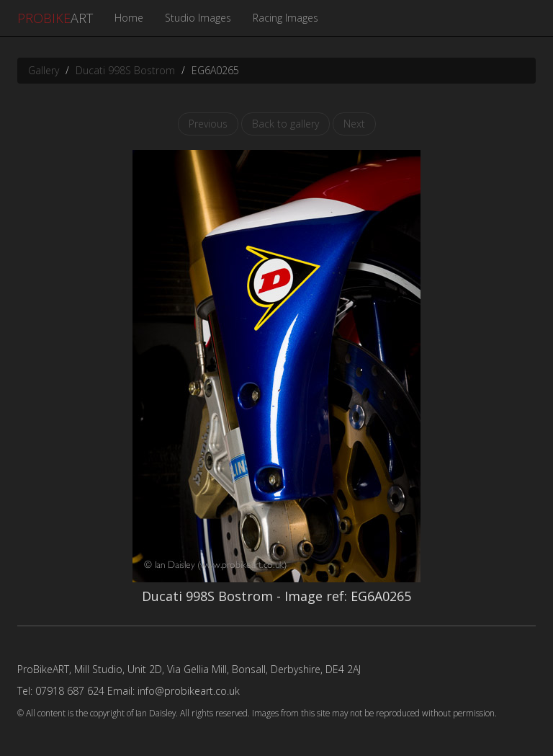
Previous (208, 124)
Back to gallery (286, 124)
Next (354, 124)
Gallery (44, 70)
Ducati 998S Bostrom (125, 70)
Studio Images (198, 18)
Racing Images (286, 18)
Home (129, 18)
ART (55, 18)
